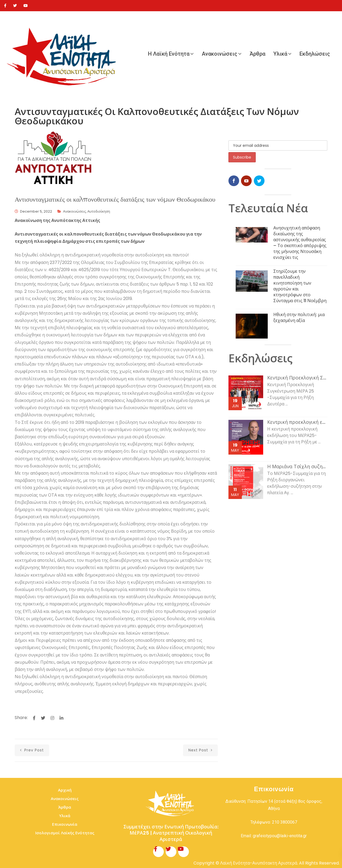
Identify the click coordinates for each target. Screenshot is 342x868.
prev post (32, 750)
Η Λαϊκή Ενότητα (169, 54)
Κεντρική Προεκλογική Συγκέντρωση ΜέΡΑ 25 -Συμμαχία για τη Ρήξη (297, 378)
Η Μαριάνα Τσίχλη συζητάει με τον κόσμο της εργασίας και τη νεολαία (297, 467)
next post (200, 750)
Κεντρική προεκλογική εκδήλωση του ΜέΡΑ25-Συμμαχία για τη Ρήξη (297, 422)
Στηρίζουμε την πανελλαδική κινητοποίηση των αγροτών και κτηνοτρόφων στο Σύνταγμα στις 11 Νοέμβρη (300, 286)
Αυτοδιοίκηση (99, 211)
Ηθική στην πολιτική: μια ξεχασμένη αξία (299, 318)
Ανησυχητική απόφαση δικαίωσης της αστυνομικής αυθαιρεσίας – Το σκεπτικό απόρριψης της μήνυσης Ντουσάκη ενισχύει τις (300, 243)
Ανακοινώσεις (219, 54)
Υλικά (280, 54)
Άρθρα (257, 54)
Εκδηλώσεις (315, 54)
